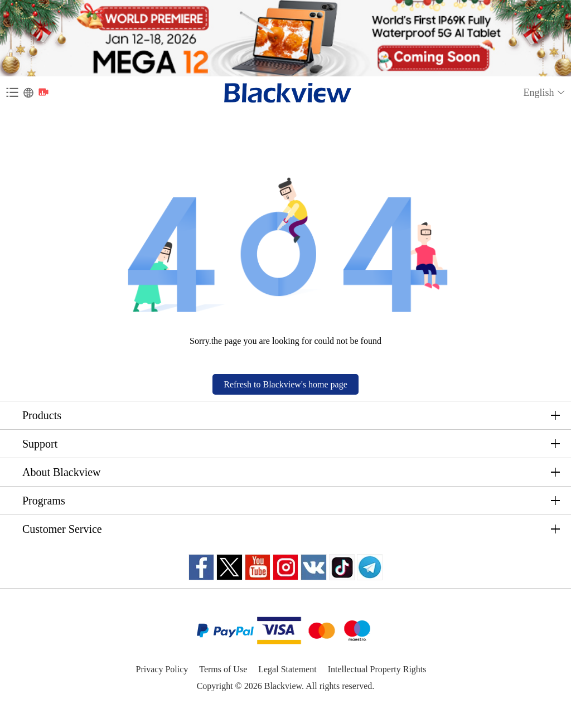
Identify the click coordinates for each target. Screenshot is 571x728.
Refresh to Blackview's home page (285, 384)
